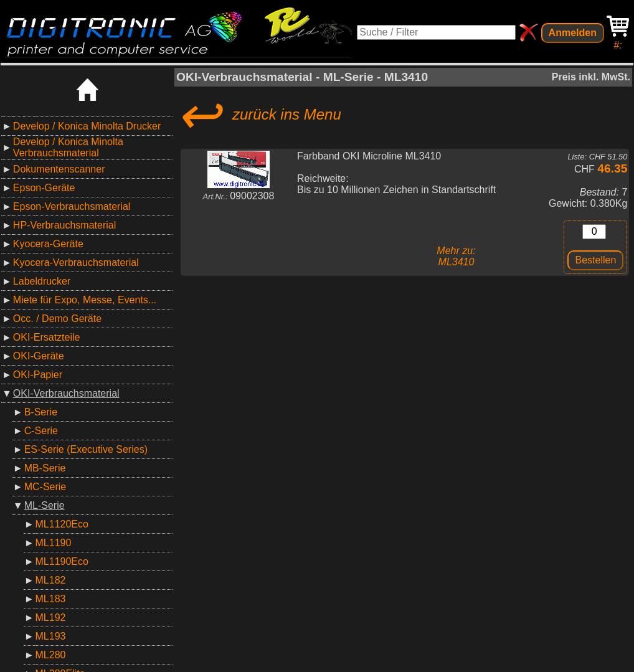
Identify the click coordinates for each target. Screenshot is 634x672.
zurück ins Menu (259, 115)
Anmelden (573, 33)
